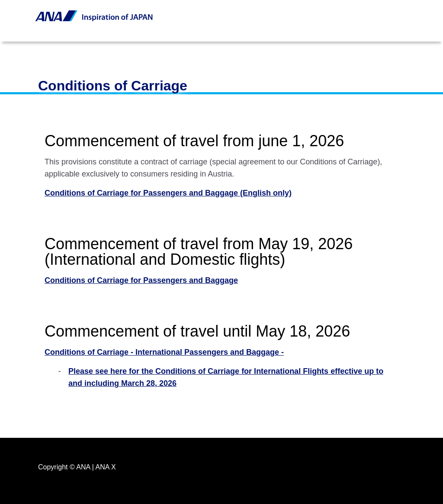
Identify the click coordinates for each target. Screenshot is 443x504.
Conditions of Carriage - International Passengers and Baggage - (164, 352)
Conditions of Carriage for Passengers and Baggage (141, 280)
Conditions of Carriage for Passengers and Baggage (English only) (168, 193)
